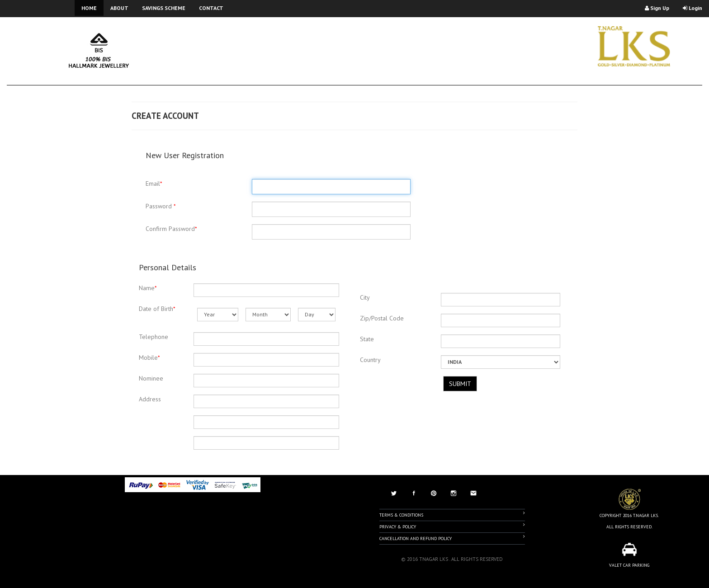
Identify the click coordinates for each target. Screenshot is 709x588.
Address (150, 399)
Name (148, 288)
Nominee (151, 378)
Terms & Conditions (452, 514)
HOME (89, 8)
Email (154, 183)
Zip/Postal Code (382, 318)
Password (161, 206)
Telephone (154, 337)
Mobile (149, 358)
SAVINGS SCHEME (164, 8)
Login (692, 8)
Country (370, 360)
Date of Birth (157, 309)
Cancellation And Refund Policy (452, 538)
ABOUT (119, 8)
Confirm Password (171, 229)
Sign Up (657, 8)
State (367, 339)
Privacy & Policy (452, 526)
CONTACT (211, 8)
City (365, 297)
